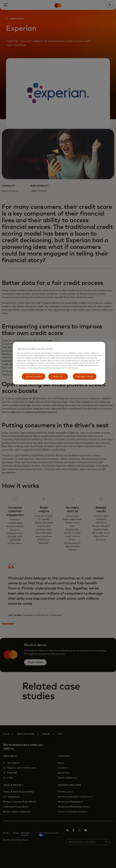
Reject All (58, 376)
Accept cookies (34, 376)
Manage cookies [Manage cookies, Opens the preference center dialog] (85, 376)
